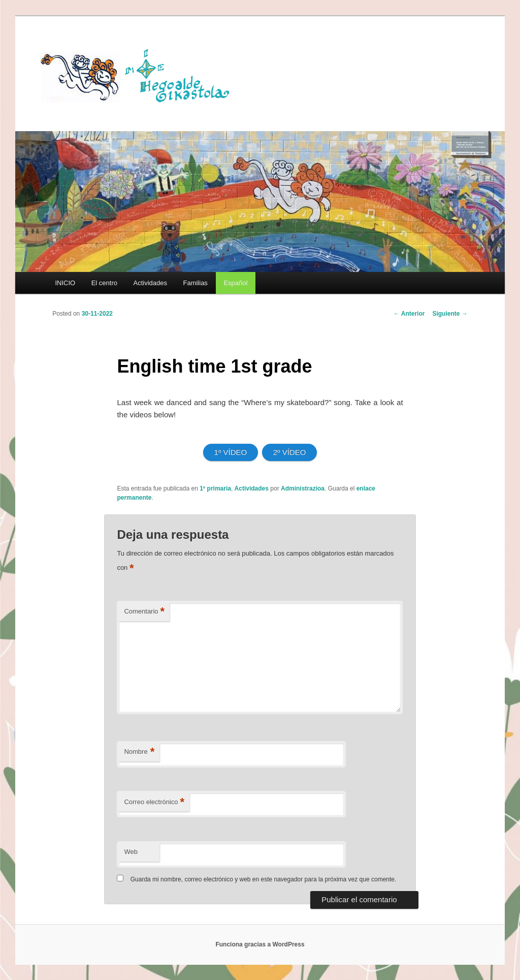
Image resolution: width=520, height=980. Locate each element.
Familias (195, 283)
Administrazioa (303, 488)
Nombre (139, 752)
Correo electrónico (154, 802)
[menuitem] (236, 283)
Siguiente (450, 314)
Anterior (409, 314)
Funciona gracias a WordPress (260, 944)
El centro (104, 283)
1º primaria (215, 488)
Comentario (144, 612)
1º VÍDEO (231, 452)
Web (131, 852)
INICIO (65, 283)
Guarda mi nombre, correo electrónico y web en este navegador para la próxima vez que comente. (264, 879)
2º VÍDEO (290, 452)
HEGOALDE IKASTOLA (139, 75)
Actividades (150, 283)
